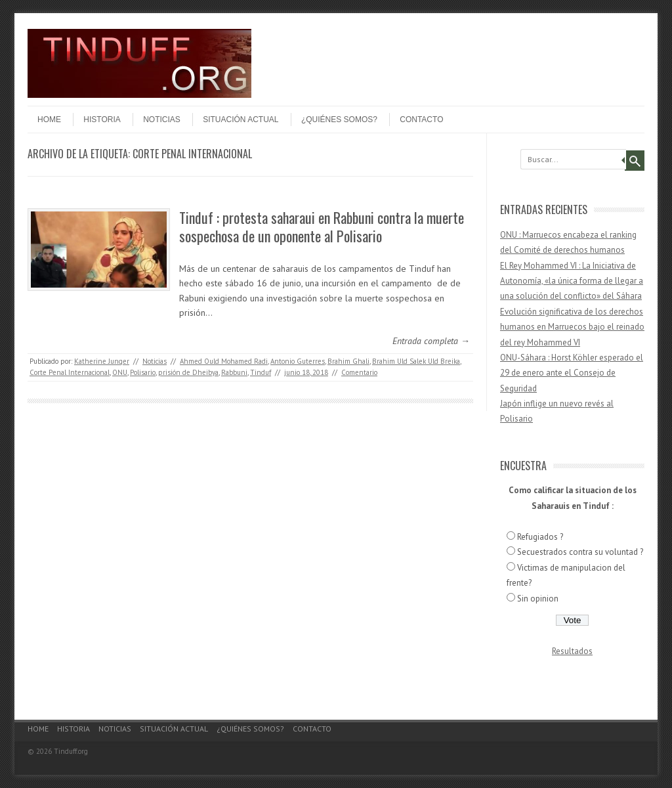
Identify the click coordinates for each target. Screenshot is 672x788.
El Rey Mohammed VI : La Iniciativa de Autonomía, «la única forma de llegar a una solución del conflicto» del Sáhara (572, 281)
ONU (120, 372)
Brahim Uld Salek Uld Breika (416, 361)
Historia (102, 120)
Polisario (143, 372)
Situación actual (241, 120)
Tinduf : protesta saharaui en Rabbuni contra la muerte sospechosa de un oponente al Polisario (322, 227)
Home (49, 120)
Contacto (421, 120)
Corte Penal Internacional (70, 372)
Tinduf (261, 372)
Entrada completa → (431, 341)
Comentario (359, 372)
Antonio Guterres (298, 361)
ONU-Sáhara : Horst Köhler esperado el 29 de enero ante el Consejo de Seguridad (572, 373)
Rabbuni (234, 372)
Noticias (162, 120)
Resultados (572, 651)
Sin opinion (538, 599)
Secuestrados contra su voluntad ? (580, 552)
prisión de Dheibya (188, 372)
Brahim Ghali (348, 361)
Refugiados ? (540, 537)
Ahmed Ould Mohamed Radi (224, 361)
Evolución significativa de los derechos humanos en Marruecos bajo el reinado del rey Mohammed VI (572, 327)
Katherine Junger (102, 361)
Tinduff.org (71, 751)
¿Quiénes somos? (339, 120)
